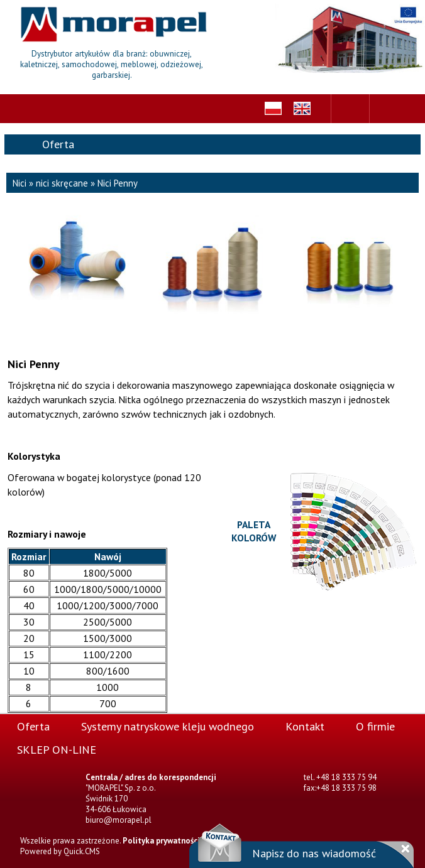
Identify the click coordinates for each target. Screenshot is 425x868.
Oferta (33, 726)
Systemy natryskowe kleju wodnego (168, 726)
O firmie (375, 726)
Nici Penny (118, 183)
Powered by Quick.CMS (60, 851)
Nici (19, 183)
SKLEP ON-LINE (57, 749)
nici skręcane (62, 183)
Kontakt (305, 726)
